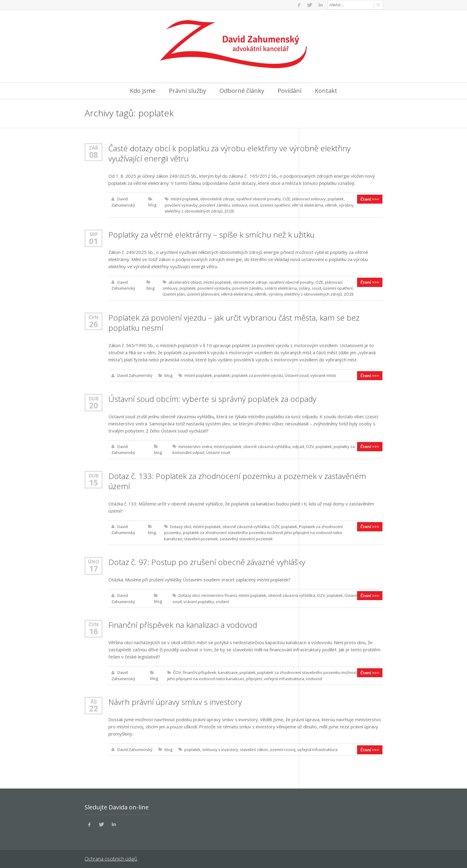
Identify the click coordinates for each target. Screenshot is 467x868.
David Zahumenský (135, 374)
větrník (331, 205)
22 (94, 706)
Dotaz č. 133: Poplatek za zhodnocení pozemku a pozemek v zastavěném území (237, 480)
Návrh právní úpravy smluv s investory (175, 700)
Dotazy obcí (180, 525)
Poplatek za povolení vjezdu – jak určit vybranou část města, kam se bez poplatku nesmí (234, 322)
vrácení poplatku (198, 600)
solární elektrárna (280, 288)
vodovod (314, 676)
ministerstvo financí (219, 594)
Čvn (94, 316)
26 (94, 323)
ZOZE (229, 211)
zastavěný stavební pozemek (246, 537)
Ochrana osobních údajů (111, 856)
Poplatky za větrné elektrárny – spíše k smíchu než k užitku (211, 234)
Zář (94, 148)
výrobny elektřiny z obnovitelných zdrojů (305, 294)
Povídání (289, 91)
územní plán (173, 294)
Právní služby (187, 91)
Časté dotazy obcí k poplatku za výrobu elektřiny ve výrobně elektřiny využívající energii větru (229, 153)
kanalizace (227, 670)
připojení (254, 676)
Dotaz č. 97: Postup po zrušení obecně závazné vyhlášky (207, 560)
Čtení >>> (370, 199)
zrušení (222, 600)
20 (94, 404)
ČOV (177, 670)
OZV (310, 445)
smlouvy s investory (220, 747)
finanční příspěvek (199, 670)
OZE (286, 199)
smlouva (239, 205)
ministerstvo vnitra (195, 445)
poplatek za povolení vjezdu (257, 374)
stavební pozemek (201, 537)
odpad (298, 445)
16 (94, 629)
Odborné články (242, 91)
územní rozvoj (282, 747)
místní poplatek (184, 199)
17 (94, 567)
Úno (94, 560)
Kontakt (326, 91)
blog (152, 205)
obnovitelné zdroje (217, 199)
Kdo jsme (143, 91)
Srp (94, 234)
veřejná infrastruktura (284, 676)
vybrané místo (323, 374)
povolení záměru (214, 205)
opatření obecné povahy (258, 199)
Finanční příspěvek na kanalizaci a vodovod (183, 623)
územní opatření (275, 205)
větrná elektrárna (307, 205)
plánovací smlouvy (308, 199)
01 (94, 241)
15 (94, 481)
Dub (94, 397)
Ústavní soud (296, 374)
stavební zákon (254, 747)
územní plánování (203, 294)
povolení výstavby (181, 205)
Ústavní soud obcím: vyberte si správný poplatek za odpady (212, 398)
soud (253, 205)
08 (94, 155)
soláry (304, 288)
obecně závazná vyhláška (267, 445)
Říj (94, 699)
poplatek (335, 199)
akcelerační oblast (185, 282)
